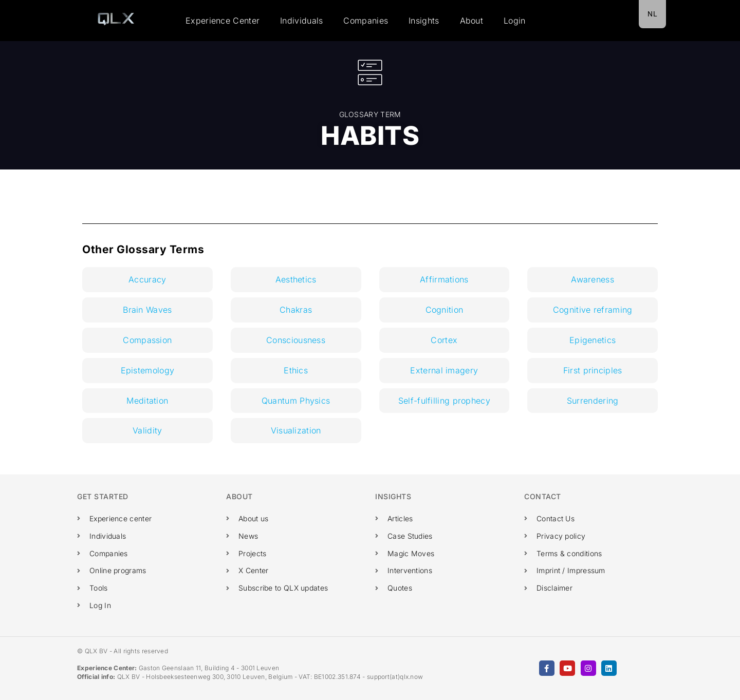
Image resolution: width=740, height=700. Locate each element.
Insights (424, 21)
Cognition (445, 310)
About (472, 21)
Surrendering (593, 401)
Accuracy (147, 279)
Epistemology (148, 370)
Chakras (296, 310)
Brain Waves (147, 310)
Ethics (296, 370)
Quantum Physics (296, 401)
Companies (366, 21)
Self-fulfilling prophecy (444, 401)
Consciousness (296, 340)
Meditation (147, 401)
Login (515, 21)
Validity (147, 430)
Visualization (296, 430)
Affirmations (444, 279)
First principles (593, 370)
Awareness (593, 279)
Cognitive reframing (593, 310)
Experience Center (223, 21)
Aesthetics (296, 279)
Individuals (301, 21)
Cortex (444, 340)
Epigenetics (593, 340)
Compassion (147, 340)
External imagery (444, 370)
